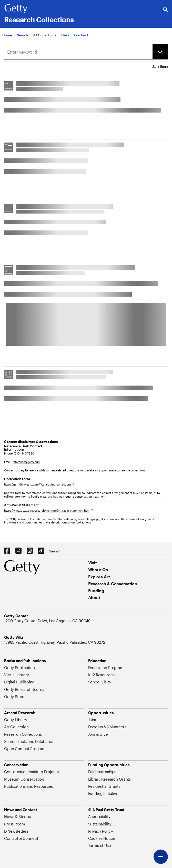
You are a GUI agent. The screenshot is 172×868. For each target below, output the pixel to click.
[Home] (7, 36)
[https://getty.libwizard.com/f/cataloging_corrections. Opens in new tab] (39, 484)
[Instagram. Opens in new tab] (30, 551)
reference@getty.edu (26, 462)
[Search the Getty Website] (165, 10)
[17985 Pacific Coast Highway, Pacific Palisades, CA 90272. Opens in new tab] (55, 642)
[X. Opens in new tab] (18, 551)
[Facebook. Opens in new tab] (7, 551)
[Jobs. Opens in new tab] (92, 720)
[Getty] (16, 9)
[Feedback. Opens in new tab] (81, 36)
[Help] (65, 36)
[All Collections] (45, 36)
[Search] (22, 36)
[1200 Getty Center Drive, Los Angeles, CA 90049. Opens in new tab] (48, 621)
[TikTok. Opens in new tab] (41, 551)
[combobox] (78, 52)
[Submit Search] (160, 52)
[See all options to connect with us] (54, 551)
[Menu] (161, 857)
